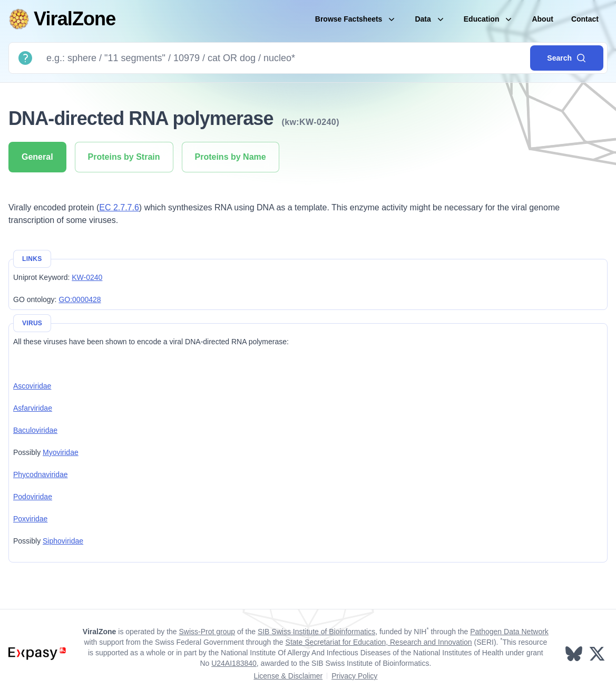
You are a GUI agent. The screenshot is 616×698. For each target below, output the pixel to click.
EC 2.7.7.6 (119, 207)
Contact (585, 19)
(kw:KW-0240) (311, 122)
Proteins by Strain (124, 157)
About (542, 19)
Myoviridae (61, 452)
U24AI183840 (234, 663)
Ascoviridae (32, 386)
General (37, 157)
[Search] (284, 58)
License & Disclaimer (288, 676)
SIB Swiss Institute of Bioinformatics (316, 632)
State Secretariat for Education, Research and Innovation (379, 642)
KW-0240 (87, 277)
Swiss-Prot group (207, 632)
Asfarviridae (33, 408)
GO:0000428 (80, 299)
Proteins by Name (231, 157)
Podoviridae (33, 497)
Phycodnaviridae (41, 474)
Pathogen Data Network (509, 632)
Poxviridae (30, 519)
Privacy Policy (354, 676)
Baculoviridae (35, 430)
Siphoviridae (63, 541)
